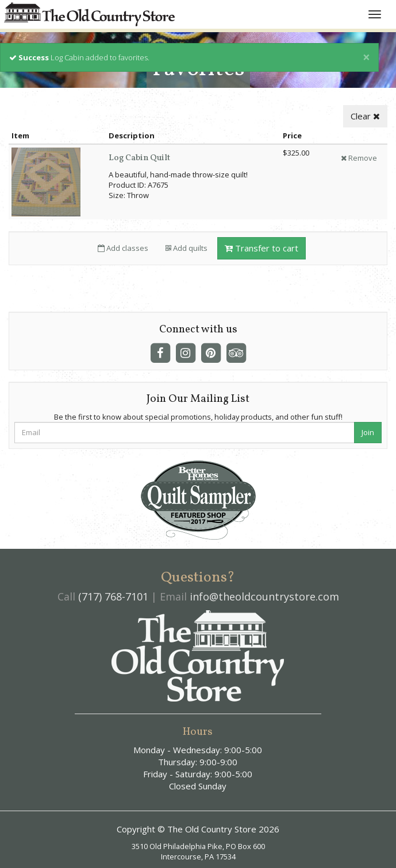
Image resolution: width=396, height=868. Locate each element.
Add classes (123, 248)
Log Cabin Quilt (139, 158)
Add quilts (187, 248)
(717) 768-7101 (113, 596)
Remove (359, 158)
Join (368, 432)
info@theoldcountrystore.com (264, 596)
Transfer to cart (262, 248)
